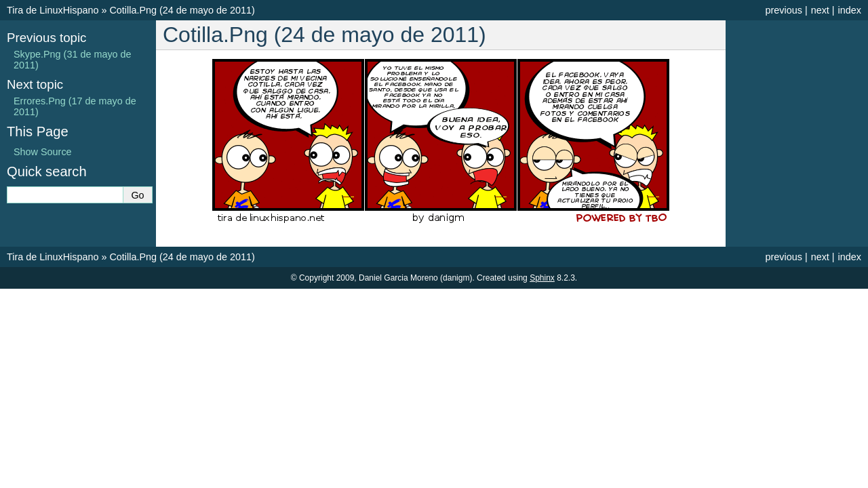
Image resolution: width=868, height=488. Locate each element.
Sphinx (542, 278)
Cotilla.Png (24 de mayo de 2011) (182, 10)
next (820, 10)
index (850, 10)
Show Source (43, 152)
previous (783, 10)
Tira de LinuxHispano (53, 10)
